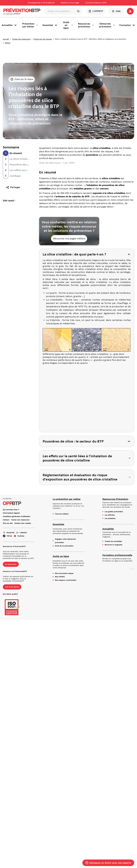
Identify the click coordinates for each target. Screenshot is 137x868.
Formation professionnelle (117, 555)
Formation (127, 25)
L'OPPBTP (96, 11)
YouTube (19, 536)
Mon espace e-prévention (66, 580)
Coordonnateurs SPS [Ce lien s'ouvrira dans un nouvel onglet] (96, 3)
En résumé (16, 153)
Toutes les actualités (113, 541)
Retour (8, 43)
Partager (13, 187)
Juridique (15, 176)
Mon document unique (64, 573)
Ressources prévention (86, 25)
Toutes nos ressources (21, 39)
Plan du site (8, 523)
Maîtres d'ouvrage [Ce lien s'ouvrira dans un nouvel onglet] (70, 3)
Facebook (9, 533)
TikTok (7, 536)
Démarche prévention (107, 25)
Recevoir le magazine (113, 545)
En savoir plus (11, 564)
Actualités (9, 25)
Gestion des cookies (23, 523)
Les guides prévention (114, 512)
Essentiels (50, 25)
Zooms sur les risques (43, 39)
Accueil (6, 39)
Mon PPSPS (60, 577)
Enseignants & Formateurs (41, 3)
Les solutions (110, 518)
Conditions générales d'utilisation (17, 516)
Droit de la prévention (64, 546)
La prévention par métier (67, 499)
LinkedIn (21, 533)
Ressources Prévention (115, 499)
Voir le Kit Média (12, 587)
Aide (116, 11)
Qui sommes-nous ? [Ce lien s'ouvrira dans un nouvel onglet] (11, 510)
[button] (130, 11)
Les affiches (110, 515)
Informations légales (11, 513)
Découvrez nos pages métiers (69, 239)
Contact (6, 520)
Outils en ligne (68, 25)
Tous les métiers (62, 514)
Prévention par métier (30, 25)
